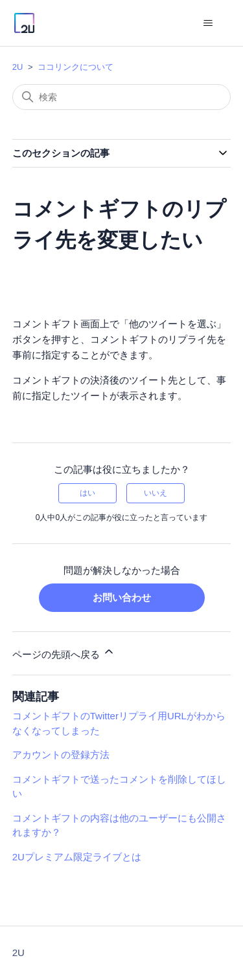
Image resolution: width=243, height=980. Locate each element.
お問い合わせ (122, 597)
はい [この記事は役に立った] (87, 493)
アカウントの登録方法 (61, 755)
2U (18, 67)
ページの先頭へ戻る (64, 652)
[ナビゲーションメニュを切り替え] (208, 23)
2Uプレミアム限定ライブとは (77, 857)
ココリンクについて (75, 67)
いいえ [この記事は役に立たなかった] (156, 493)
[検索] (122, 97)
